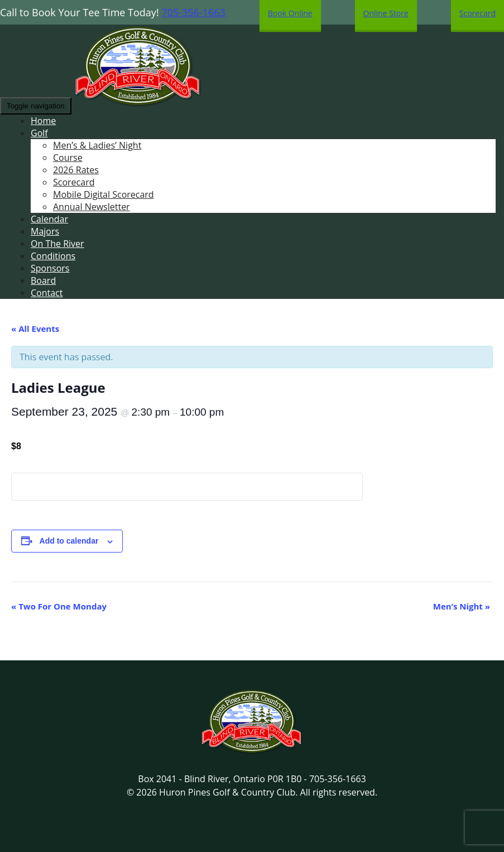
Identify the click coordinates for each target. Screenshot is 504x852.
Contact (47, 293)
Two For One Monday (59, 606)
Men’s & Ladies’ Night (97, 145)
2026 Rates (76, 170)
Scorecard (74, 182)
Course (68, 158)
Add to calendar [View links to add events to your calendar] (69, 541)
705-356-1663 (193, 12)
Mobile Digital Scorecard (104, 194)
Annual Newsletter (92, 207)
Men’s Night (462, 606)
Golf (39, 133)
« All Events (35, 329)
